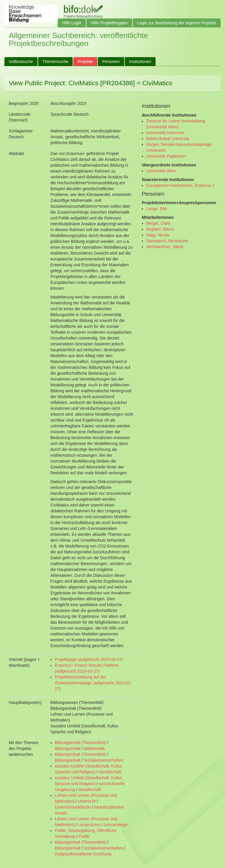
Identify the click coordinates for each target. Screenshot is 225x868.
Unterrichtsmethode (73, 807)
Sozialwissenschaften (103, 760)
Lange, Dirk (157, 209)
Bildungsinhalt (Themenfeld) (80, 743)
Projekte (85, 62)
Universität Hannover (165, 133)
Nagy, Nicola (158, 235)
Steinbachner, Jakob (165, 247)
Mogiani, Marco (160, 229)
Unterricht (87, 801)
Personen (111, 62)
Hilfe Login (72, 23)
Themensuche (56, 62)
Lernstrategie (116, 825)
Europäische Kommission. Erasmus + (180, 185)
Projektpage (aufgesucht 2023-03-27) (89, 659)
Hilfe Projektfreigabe (109, 23)
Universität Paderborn (166, 156)
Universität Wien (161, 171)
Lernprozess (89, 825)
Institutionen (140, 62)
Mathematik (94, 748)
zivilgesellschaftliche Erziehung (83, 854)
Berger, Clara (158, 223)
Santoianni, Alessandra (167, 241)
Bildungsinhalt (68, 748)
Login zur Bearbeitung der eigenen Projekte (177, 23)
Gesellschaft (110, 772)
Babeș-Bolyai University (168, 139)
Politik (84, 836)
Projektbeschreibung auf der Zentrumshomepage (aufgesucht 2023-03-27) (93, 683)
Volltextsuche (21, 62)
